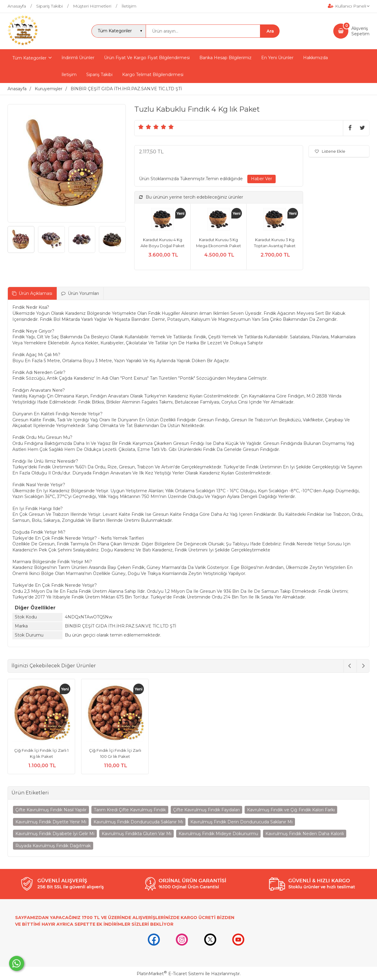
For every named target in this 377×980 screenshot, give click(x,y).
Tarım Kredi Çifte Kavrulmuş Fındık (130, 810)
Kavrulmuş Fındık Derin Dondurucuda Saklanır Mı (241, 822)
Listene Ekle (330, 151)
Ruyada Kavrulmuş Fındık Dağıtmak (53, 846)
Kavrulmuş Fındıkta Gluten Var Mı (136, 834)
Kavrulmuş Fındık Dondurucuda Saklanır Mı (138, 822)
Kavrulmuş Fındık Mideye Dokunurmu (218, 834)
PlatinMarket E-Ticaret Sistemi (170, 974)
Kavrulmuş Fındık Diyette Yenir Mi (51, 822)
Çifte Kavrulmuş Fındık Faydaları (206, 810)
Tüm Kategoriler (29, 58)
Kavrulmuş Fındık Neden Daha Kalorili (305, 834)
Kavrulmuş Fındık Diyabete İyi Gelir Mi (55, 834)
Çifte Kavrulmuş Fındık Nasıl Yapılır (51, 810)
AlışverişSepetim (360, 31)
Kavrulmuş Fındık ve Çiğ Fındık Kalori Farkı (291, 810)
